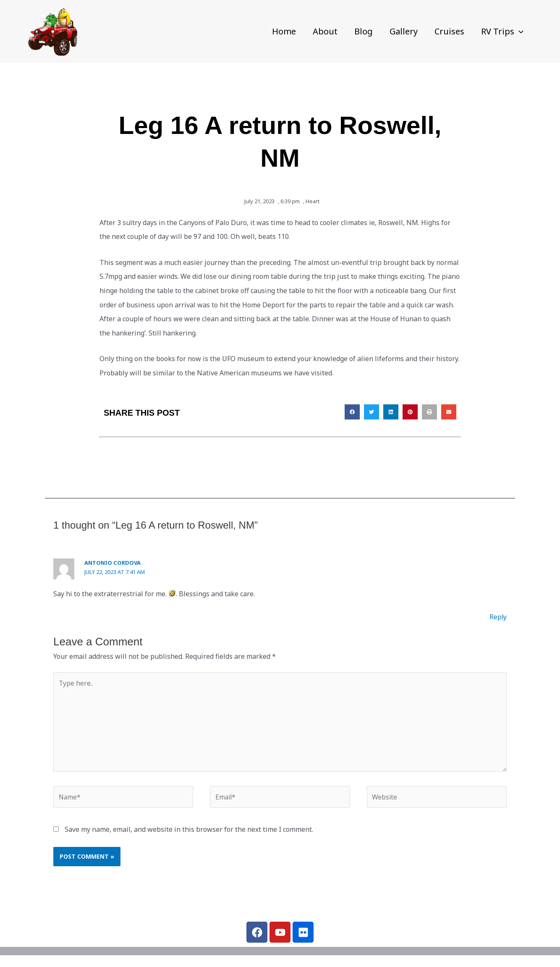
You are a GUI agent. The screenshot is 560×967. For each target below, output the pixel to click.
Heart (313, 201)
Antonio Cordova (113, 563)
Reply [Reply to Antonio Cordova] (498, 617)
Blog (364, 31)
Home (284, 31)
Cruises (449, 31)
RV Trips (502, 31)
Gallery (404, 31)
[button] (519, 31)
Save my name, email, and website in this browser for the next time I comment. (189, 833)
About (325, 31)
